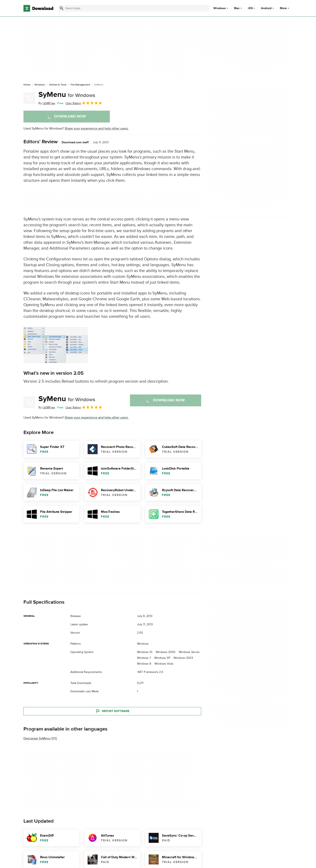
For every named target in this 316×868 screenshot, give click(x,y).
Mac (237, 8)
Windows (220, 8)
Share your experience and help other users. (97, 129)
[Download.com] (38, 8)
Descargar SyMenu (37, 738)
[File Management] (80, 85)
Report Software (112, 711)
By (47, 103)
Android (266, 8)
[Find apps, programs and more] (134, 8)
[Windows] (40, 85)
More (285, 8)
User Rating (84, 103)
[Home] (27, 85)
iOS (250, 8)
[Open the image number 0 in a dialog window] (56, 345)
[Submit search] (62, 8)
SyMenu (67, 95)
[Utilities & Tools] (58, 85)
